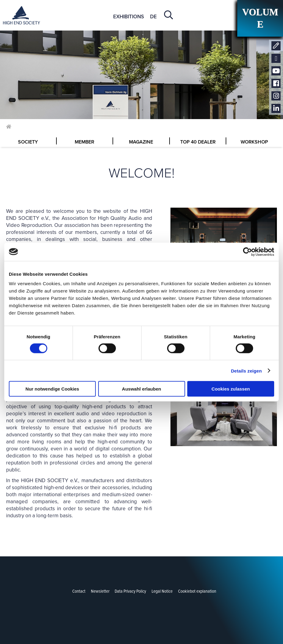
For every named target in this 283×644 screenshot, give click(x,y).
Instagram (276, 96)
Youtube (276, 71)
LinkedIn (276, 109)
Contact (276, 46)
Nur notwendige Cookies (52, 389)
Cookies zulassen (231, 389)
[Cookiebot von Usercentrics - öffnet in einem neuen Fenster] (247, 252)
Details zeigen (246, 371)
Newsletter (276, 58)
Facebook (276, 84)
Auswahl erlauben (141, 389)
